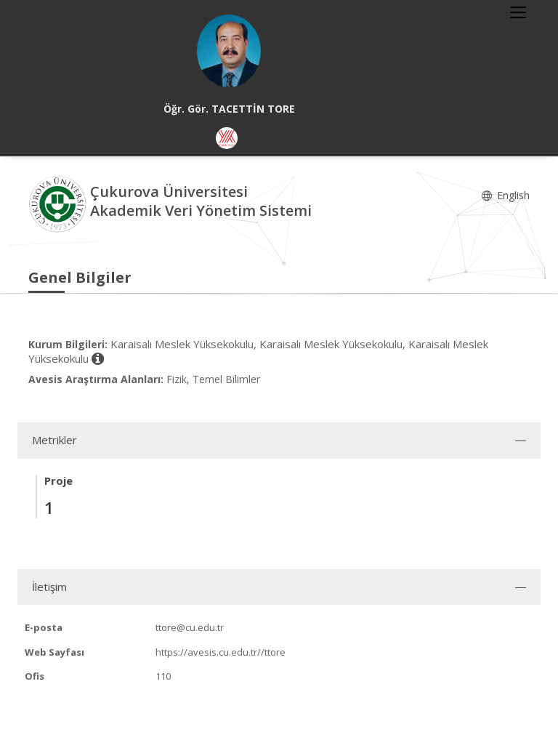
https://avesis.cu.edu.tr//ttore (221, 652)
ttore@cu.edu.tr (190, 627)
